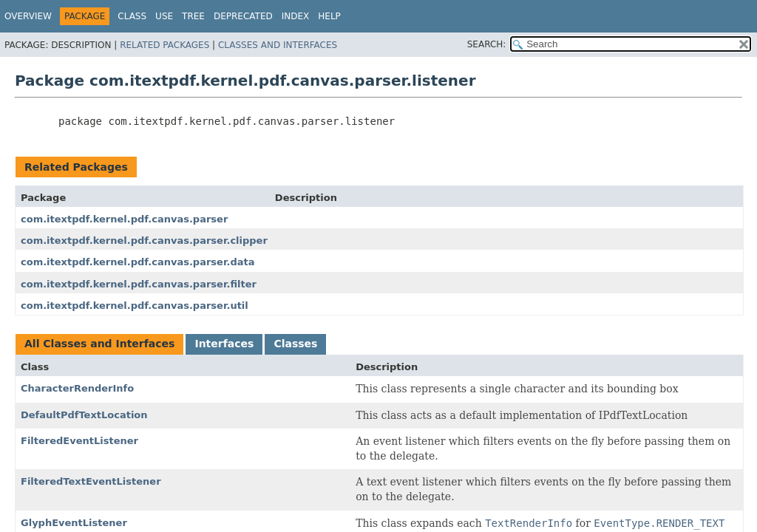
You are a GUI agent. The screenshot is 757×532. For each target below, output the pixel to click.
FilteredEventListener (79, 441)
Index (296, 16)
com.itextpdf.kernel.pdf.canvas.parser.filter (139, 284)
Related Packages (164, 45)
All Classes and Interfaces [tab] (99, 344)
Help (329, 16)
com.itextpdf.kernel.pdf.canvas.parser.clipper (144, 241)
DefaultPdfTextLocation (84, 415)
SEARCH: (487, 44)
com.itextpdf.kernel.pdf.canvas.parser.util (135, 306)
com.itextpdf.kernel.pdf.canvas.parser (124, 219)
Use (164, 16)
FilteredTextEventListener (91, 481)
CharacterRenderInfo (77, 388)
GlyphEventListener (74, 523)
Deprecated (243, 16)
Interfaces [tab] (224, 344)
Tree (193, 16)
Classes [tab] (295, 344)
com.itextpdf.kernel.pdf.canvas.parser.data (138, 262)
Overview (28, 16)
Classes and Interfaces (278, 45)
